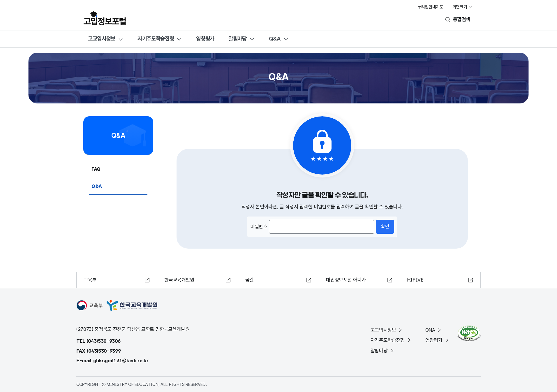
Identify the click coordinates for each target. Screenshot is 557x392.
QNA (434, 330)
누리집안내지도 (430, 7)
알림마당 (238, 39)
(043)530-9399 (104, 351)
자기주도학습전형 (156, 39)
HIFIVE (415, 280)
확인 (385, 226)
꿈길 (250, 280)
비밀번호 (259, 226)
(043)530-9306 (104, 341)
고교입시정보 (102, 39)
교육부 (90, 280)
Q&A (275, 39)
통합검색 (462, 19)
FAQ (96, 169)
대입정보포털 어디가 (346, 280)
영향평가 (205, 39)
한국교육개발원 (179, 280)
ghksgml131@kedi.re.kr (121, 361)
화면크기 (463, 7)
